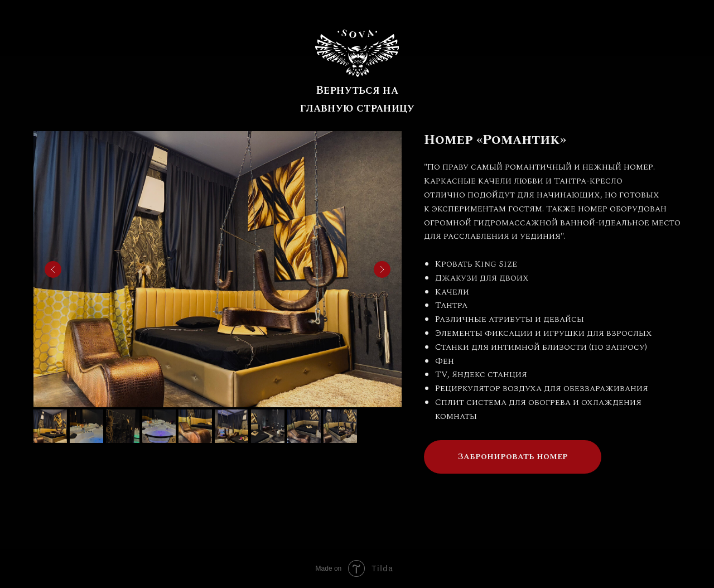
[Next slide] (382, 269)
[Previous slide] (53, 269)
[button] (513, 457)
